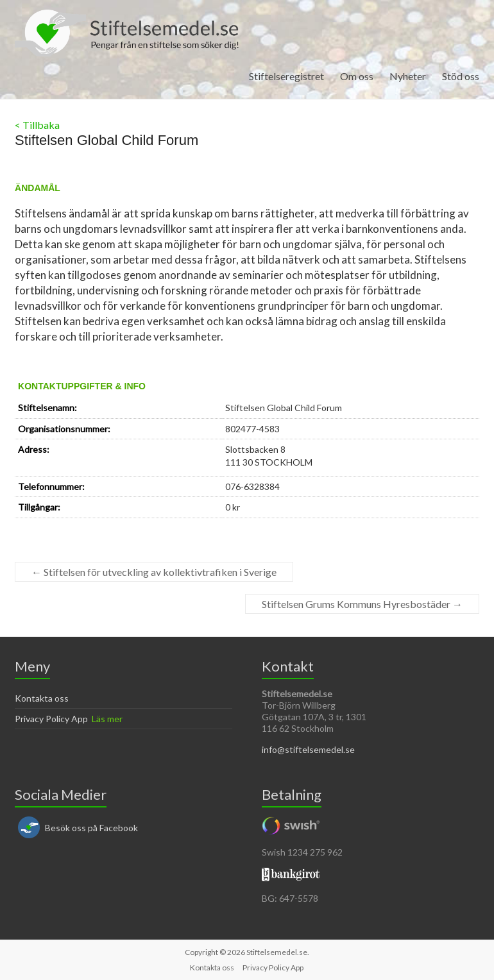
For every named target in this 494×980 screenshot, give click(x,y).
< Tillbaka (37, 125)
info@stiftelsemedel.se (308, 749)
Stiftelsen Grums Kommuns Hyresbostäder (362, 604)
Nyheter (408, 76)
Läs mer (107, 719)
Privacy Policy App (51, 719)
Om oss (357, 76)
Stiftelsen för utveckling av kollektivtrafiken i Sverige (154, 572)
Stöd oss (461, 76)
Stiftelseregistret (286, 76)
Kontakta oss (42, 698)
